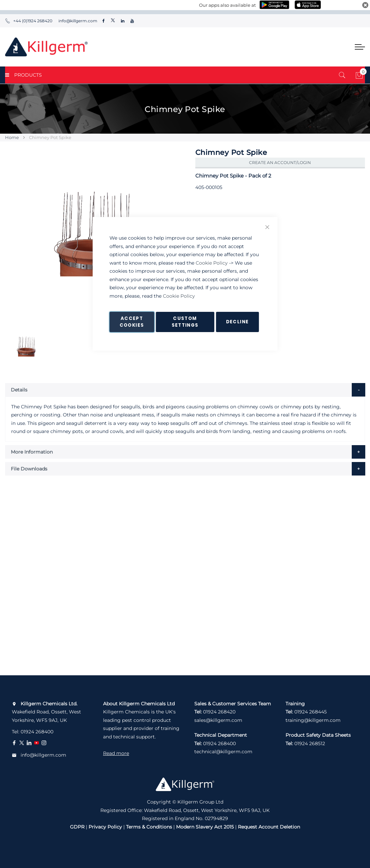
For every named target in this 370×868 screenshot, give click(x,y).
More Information (32, 452)
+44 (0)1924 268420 (29, 21)
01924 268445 (311, 712)
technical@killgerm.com (223, 752)
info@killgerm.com (77, 21)
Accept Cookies (132, 322)
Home (12, 137)
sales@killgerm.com (218, 720)
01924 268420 (219, 712)
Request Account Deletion (269, 827)
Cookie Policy (212, 263)
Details (19, 390)
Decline (237, 322)
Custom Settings (185, 322)
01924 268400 (37, 732)
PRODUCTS (23, 75)
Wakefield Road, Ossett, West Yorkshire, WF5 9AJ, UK (46, 712)
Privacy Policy (105, 827)
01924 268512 (310, 743)
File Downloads (29, 469)
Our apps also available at (227, 5)
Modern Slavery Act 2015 (205, 827)
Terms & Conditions (149, 827)
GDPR (77, 827)
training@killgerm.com (313, 720)
